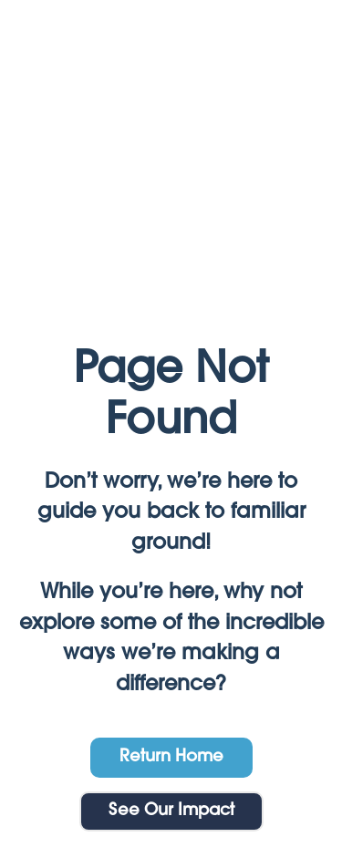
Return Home (171, 757)
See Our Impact (171, 811)
